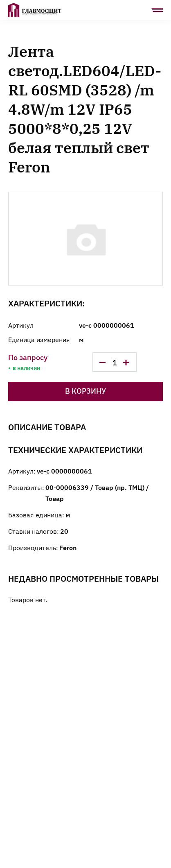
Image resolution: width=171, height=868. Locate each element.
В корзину (85, 391)
